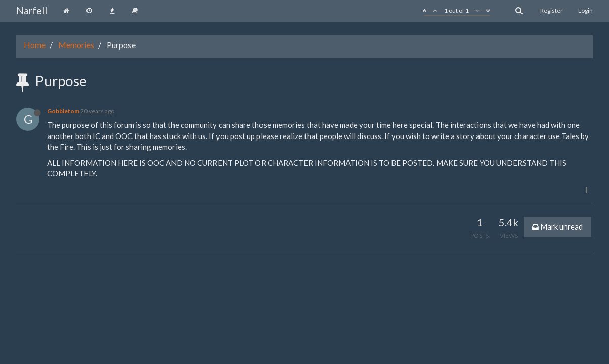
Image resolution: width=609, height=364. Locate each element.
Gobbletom (63, 111)
